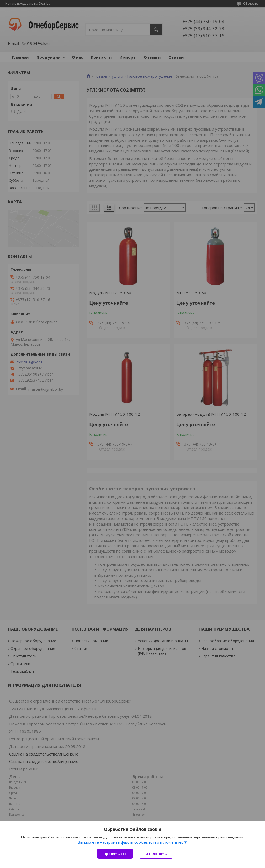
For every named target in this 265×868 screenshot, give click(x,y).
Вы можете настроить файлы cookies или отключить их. (131, 842)
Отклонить (156, 854)
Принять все (115, 854)
